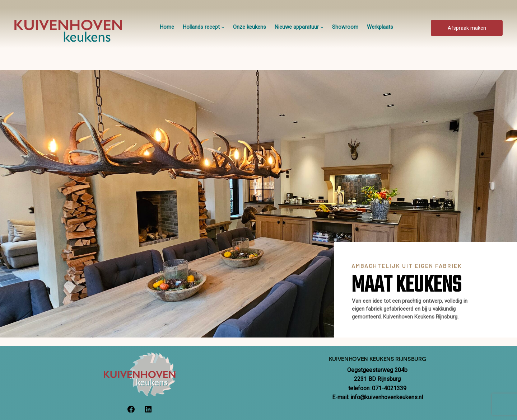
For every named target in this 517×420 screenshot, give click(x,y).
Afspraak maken (467, 28)
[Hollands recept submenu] (223, 27)
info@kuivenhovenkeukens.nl (387, 397)
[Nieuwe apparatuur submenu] (322, 27)
